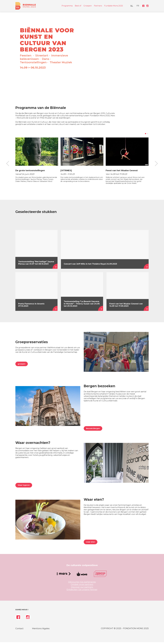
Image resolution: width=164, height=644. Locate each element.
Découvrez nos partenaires (82, 584)
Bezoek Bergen (93, 430)
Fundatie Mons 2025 (114, 7)
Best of (78, 7)
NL (136, 7)
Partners (98, 7)
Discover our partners (82, 589)
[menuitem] (136, 7)
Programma (67, 7)
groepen (22, 366)
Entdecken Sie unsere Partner (82, 591)
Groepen (88, 7)
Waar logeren (24, 487)
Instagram (147, 7)
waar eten (91, 544)
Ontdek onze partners (82, 586)
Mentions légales (41, 630)
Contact (19, 630)
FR (140, 7)
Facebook (143, 7)
